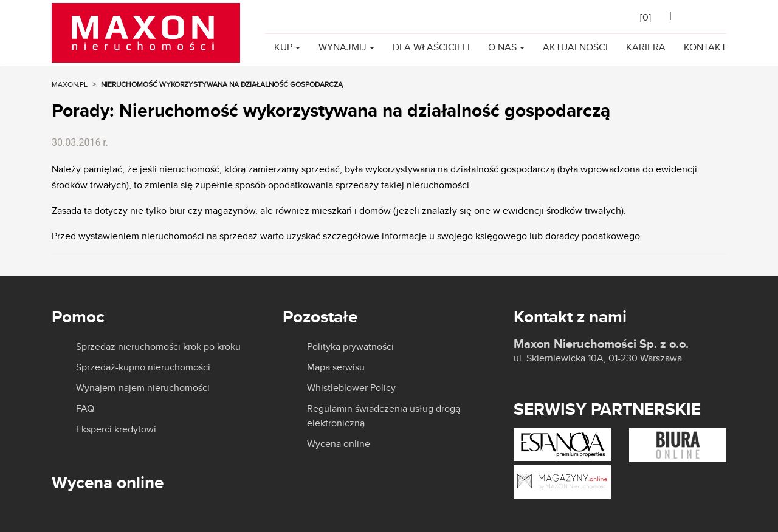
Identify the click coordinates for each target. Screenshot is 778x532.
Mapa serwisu (336, 367)
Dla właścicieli (431, 47)
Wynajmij (343, 47)
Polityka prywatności (350, 347)
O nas (502, 47)
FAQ (85, 409)
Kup (283, 47)
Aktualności (575, 47)
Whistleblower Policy (351, 388)
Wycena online (339, 444)
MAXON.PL (70, 84)
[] (645, 17)
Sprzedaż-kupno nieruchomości (143, 367)
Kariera (646, 47)
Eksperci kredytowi (116, 429)
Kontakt (705, 47)
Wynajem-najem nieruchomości (143, 388)
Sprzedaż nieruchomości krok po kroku (158, 347)
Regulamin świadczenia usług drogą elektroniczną (384, 416)
